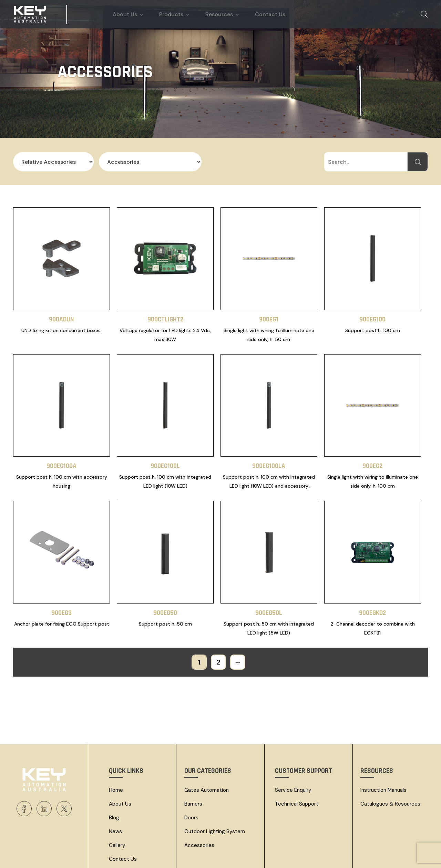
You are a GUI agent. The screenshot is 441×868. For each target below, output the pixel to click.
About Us (120, 765)
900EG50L (269, 574)
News (115, 792)
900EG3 (61, 574)
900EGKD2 (372, 574)
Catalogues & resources (390, 765)
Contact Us (123, 820)
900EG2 (372, 440)
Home (116, 751)
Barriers (193, 765)
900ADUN (61, 306)
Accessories (199, 806)
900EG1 (269, 306)
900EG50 (165, 574)
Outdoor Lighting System (215, 792)
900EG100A (61, 440)
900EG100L (165, 440)
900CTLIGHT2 (165, 306)
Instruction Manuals (383, 751)
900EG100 (372, 306)
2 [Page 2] (218, 623)
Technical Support (297, 765)
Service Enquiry (293, 751)
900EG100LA (269, 440)
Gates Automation (207, 751)
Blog (114, 779)
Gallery (117, 806)
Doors (191, 779)
